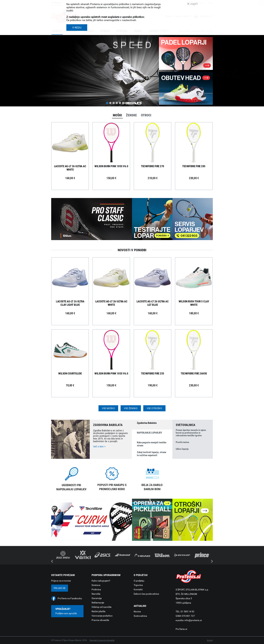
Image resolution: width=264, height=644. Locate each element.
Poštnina (96, 589)
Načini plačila (98, 611)
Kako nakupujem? (101, 581)
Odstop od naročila (102, 607)
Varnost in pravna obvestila (102, 640)
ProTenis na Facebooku (70, 598)
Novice (137, 612)
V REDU (77, 28)
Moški (117, 115)
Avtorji (210, 640)
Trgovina (138, 585)
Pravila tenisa (182, 442)
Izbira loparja (182, 449)
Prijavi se (60, 588)
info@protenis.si (193, 620)
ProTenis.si (181, 629)
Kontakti (138, 589)
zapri (192, 4)
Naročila (96, 594)
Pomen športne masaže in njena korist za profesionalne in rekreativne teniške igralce (191, 433)
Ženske (131, 115)
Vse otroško (154, 408)
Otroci (146, 115)
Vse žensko (131, 408)
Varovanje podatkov (102, 616)
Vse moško (108, 408)
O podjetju (139, 581)
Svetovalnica (140, 616)
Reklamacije (98, 603)
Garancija (97, 598)
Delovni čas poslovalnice (146, 594)
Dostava (96, 585)
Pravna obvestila (100, 620)
